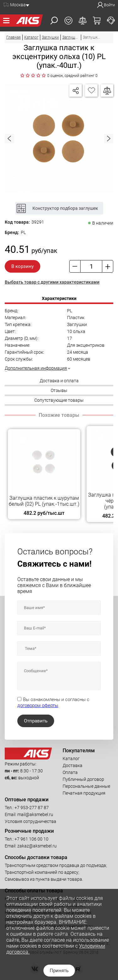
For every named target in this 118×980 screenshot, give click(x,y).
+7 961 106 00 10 (31, 839)
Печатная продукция (84, 793)
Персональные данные (86, 786)
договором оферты (38, 705)
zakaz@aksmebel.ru (37, 846)
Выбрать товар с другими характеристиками (52, 282)
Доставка (73, 765)
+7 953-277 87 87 (32, 808)
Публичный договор (83, 779)
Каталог (71, 759)
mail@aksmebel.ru (35, 814)
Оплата (70, 772)
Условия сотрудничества (31, 821)
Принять (59, 971)
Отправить (36, 721)
